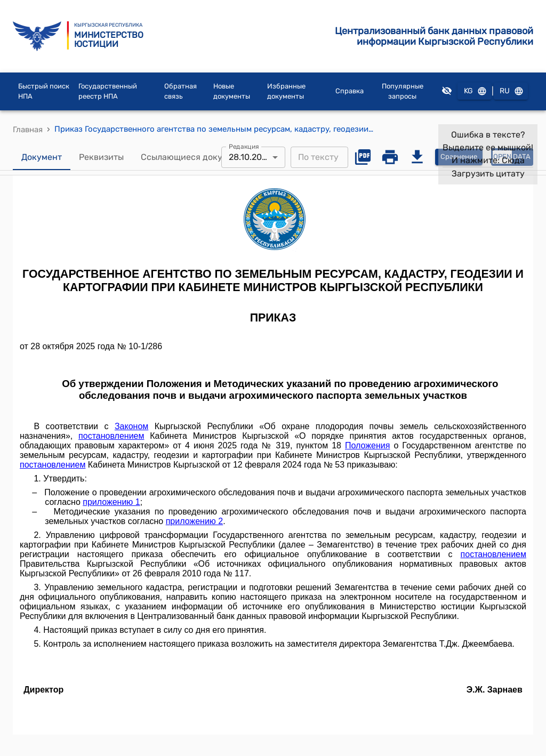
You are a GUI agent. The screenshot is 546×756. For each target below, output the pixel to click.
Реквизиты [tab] (101, 157)
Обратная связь (180, 91)
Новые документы (232, 91)
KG (475, 91)
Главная (28, 130)
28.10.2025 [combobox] (250, 157)
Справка (350, 91)
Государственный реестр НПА (108, 91)
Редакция (244, 146)
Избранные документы (286, 91)
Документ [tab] (42, 157)
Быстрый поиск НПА (44, 91)
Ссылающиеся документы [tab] (195, 157)
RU (511, 91)
